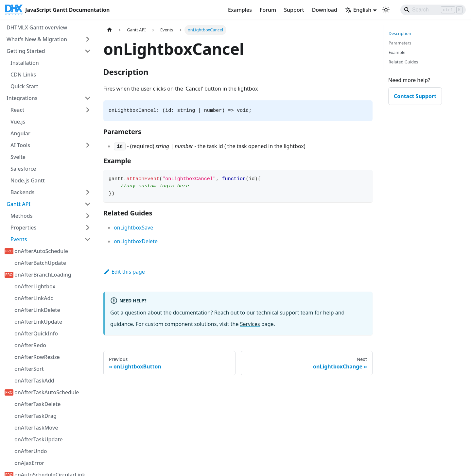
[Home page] (110, 30)
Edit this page (124, 272)
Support (294, 10)
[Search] (433, 10)
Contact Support (415, 96)
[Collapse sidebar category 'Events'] (88, 239)
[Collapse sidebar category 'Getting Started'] (88, 51)
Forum (268, 10)
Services (250, 324)
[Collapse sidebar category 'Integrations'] (88, 98)
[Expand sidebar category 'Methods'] (88, 216)
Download (325, 10)
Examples (240, 10)
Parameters (400, 43)
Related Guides (403, 62)
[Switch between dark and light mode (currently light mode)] (386, 10)
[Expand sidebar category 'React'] (88, 110)
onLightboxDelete (136, 241)
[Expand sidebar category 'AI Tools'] (88, 145)
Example (397, 52)
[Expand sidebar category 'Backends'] (88, 192)
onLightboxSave (133, 228)
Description (400, 33)
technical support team (286, 313)
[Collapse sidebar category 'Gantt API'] (88, 204)
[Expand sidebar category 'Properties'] (88, 228)
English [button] (358, 10)
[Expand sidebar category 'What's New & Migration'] (88, 39)
